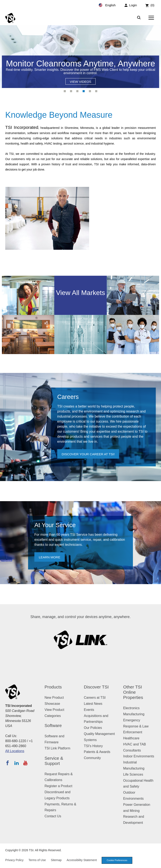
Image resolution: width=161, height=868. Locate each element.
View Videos (80, 81)
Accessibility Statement (82, 860)
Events (89, 710)
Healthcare (131, 738)
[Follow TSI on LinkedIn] (17, 763)
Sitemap (56, 860)
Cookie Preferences (117, 860)
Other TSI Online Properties (133, 692)
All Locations (15, 751)
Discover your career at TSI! (89, 454)
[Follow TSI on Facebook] (8, 763)
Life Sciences (133, 774)
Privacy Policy (14, 860)
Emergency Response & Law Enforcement (136, 726)
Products (53, 687)
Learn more (50, 557)
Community (92, 758)
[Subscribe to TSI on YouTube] (25, 763)
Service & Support (54, 761)
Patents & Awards (97, 752)
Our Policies (93, 728)
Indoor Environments (139, 756)
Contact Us (53, 816)
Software (53, 725)
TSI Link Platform (58, 748)
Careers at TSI (95, 698)
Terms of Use (37, 860)
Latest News (93, 704)
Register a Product (59, 786)
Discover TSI (96, 687)
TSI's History (93, 746)
